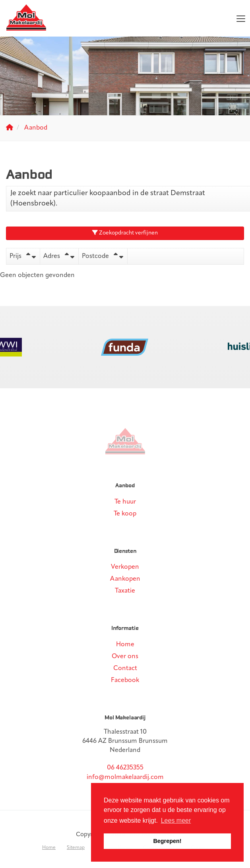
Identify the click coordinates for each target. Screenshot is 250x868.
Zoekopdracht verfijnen (125, 233)
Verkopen (125, 567)
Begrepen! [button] (167, 841)
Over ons (125, 657)
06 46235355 (125, 768)
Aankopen (125, 579)
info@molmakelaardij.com (125, 777)
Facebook (125, 680)
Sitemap (76, 848)
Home (125, 645)
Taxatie (125, 591)
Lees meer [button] (176, 821)
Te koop (125, 514)
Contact (125, 668)
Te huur (125, 502)
